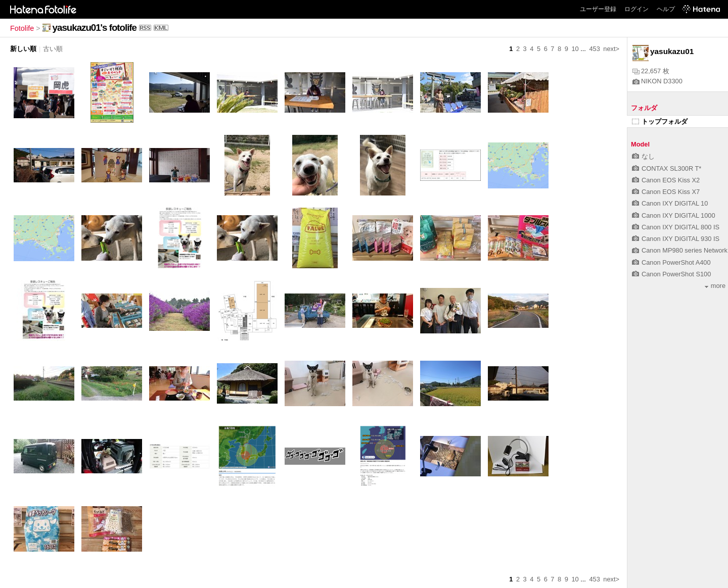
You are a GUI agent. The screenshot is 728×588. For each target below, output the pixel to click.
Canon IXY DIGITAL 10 (670, 203)
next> (611, 49)
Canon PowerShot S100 (671, 274)
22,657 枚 (651, 71)
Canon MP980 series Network (680, 250)
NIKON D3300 (657, 81)
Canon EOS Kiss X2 (666, 180)
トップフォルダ (660, 121)
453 (594, 49)
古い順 (53, 49)
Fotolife (22, 28)
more (715, 286)
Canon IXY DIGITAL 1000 (674, 215)
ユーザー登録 (598, 9)
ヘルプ (666, 9)
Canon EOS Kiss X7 (666, 192)
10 (575, 49)
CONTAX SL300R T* (667, 168)
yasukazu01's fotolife (95, 28)
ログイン (636, 9)
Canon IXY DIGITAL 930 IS (676, 239)
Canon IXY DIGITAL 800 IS (676, 227)
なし (643, 156)
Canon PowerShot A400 (671, 262)
